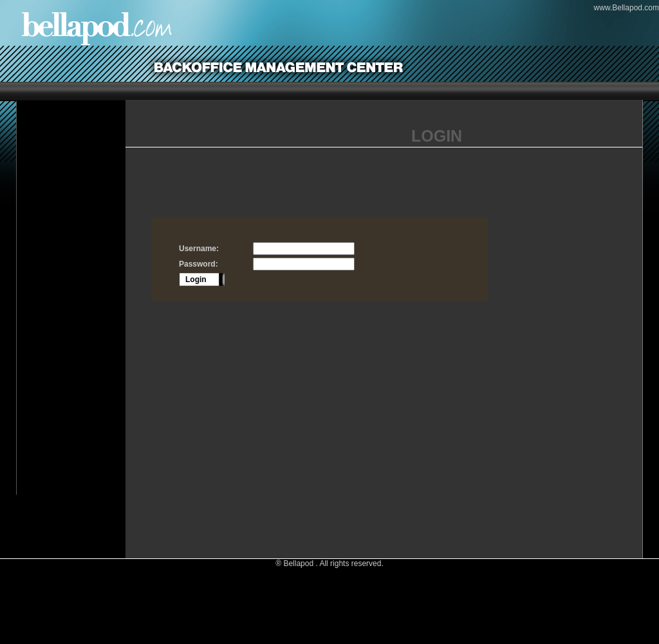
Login (196, 279)
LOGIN (437, 136)
